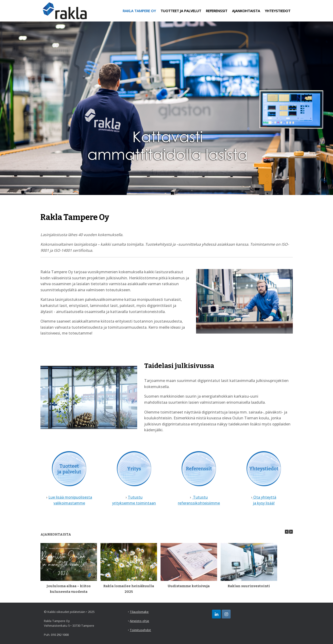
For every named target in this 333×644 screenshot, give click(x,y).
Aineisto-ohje (139, 621)
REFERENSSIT (217, 11)
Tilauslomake (139, 612)
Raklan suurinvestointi (249, 586)
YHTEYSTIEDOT (278, 11)
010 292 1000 (60, 635)
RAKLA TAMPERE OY (139, 11)
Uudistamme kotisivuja (189, 586)
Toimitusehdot (140, 630)
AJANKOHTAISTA (246, 11)
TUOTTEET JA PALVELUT (181, 11)
